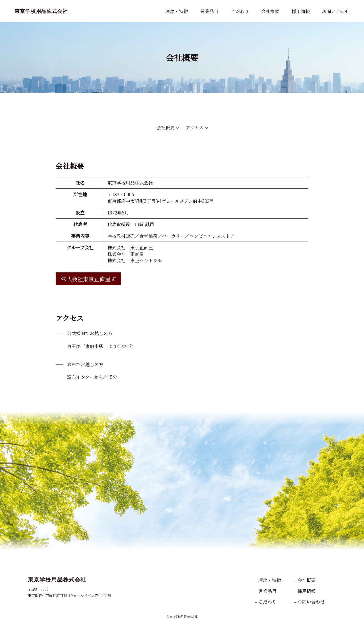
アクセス (195, 127)
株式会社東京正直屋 (86, 279)
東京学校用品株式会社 (41, 11)
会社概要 (166, 127)
